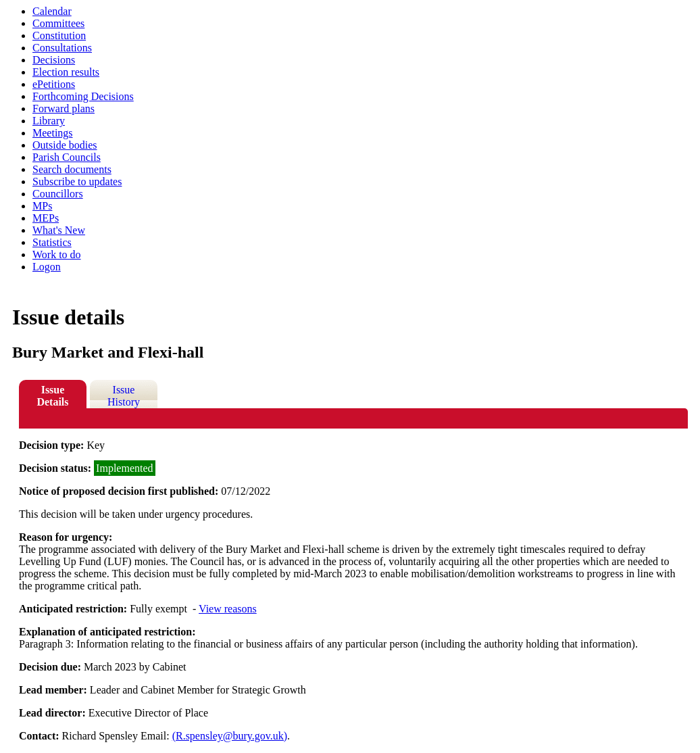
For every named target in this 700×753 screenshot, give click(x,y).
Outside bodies (65, 145)
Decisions (54, 60)
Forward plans (64, 108)
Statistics (52, 242)
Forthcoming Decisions (83, 96)
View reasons (228, 609)
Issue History (124, 396)
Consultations (62, 48)
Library (49, 121)
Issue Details (52, 396)
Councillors (58, 194)
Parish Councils (67, 157)
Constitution (59, 35)
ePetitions (54, 84)
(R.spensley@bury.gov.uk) (230, 736)
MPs (42, 206)
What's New (59, 230)
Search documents (72, 169)
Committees (58, 23)
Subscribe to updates (77, 181)
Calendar (52, 11)
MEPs (46, 218)
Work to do (57, 254)
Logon (47, 267)
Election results (66, 72)
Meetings (53, 133)
